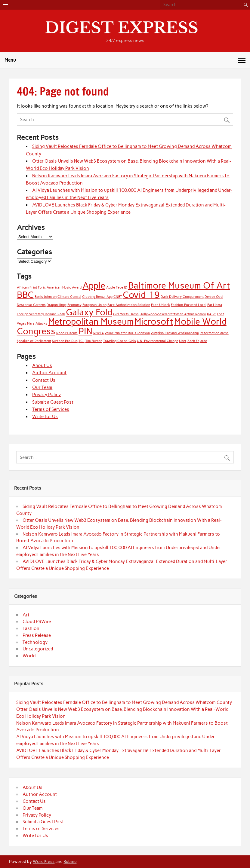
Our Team (42, 387)
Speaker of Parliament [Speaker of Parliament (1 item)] (34, 341)
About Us (42, 365)
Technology (35, 642)
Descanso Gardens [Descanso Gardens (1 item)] (31, 305)
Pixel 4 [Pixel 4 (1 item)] (99, 333)
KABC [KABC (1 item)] (211, 314)
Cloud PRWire (37, 622)
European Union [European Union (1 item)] (94, 305)
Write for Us (45, 417)
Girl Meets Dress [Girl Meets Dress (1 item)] (126, 314)
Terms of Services (51, 409)
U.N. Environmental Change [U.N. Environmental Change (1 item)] (157, 341)
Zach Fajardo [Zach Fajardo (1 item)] (197, 341)
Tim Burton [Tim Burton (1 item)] (94, 341)
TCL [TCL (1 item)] (82, 341)
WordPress (44, 861)
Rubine (70, 861)
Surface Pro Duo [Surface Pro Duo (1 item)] (65, 341)
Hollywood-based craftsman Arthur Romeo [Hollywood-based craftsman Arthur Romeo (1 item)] (173, 314)
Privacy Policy (46, 395)
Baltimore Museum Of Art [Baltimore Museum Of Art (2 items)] (179, 285)
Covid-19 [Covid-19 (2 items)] (141, 295)
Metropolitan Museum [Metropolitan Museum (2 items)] (91, 321)
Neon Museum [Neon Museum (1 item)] (67, 333)
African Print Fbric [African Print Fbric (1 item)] (31, 287)
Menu (10, 60)
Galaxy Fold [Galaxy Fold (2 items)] (89, 312)
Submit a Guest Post (53, 402)
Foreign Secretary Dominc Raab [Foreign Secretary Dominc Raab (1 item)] (41, 314)
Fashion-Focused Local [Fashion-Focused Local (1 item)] (189, 305)
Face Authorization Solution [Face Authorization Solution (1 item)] (129, 305)
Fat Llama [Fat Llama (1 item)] (215, 305)
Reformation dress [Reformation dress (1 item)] (214, 333)
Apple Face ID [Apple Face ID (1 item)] (117, 287)
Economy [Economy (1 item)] (74, 305)
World (29, 656)
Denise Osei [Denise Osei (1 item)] (214, 297)
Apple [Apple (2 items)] (94, 285)
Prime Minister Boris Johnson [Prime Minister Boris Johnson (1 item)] (127, 333)
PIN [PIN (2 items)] (85, 331)
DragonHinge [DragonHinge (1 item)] (57, 305)
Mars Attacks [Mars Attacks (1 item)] (37, 324)
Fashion (31, 628)
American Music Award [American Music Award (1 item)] (64, 287)
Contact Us (44, 380)
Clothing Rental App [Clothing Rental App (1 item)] (97, 297)
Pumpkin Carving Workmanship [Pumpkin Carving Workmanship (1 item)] (175, 333)
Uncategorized (38, 649)
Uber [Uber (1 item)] (183, 341)
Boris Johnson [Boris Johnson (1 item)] (46, 297)
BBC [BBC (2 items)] (25, 295)
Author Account (49, 373)
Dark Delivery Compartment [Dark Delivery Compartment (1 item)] (182, 297)
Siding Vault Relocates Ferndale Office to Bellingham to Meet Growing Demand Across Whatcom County (124, 702)
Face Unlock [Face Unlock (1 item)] (160, 305)
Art (26, 615)
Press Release (37, 635)
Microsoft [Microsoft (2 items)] (154, 321)
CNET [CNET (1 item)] (118, 297)
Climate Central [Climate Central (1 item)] (69, 297)
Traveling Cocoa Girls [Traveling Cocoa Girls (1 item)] (120, 341)
